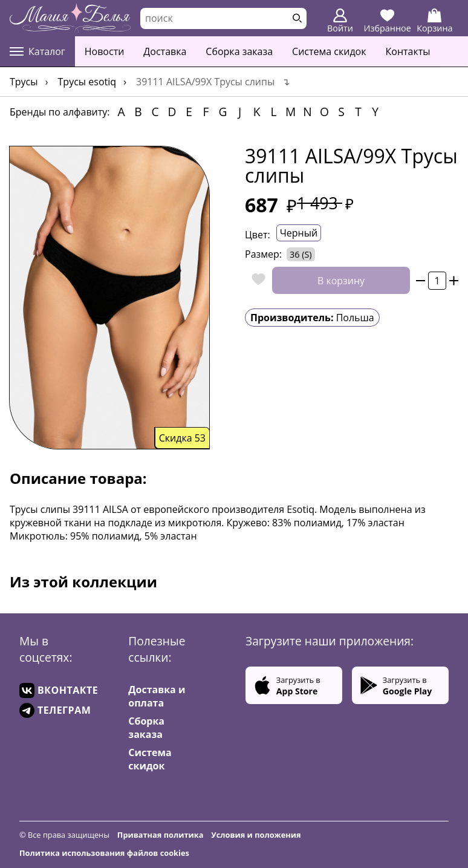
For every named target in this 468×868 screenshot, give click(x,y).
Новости (105, 51)
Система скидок (329, 51)
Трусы (24, 82)
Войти (340, 21)
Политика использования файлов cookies (104, 853)
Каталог (37, 51)
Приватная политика (161, 835)
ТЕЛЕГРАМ (55, 710)
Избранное (388, 21)
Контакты (408, 51)
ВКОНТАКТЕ (59, 690)
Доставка (165, 51)
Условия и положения (256, 835)
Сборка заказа (239, 51)
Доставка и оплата (157, 696)
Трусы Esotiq (87, 82)
